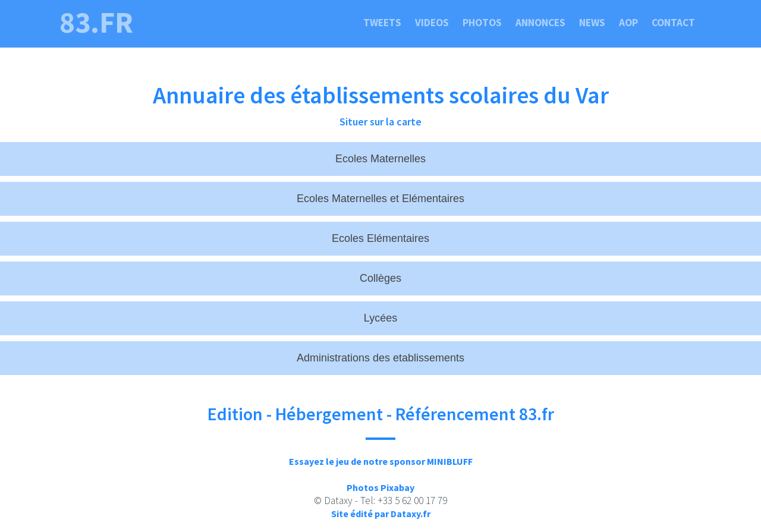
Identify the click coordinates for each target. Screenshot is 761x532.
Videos (432, 23)
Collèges (380, 278)
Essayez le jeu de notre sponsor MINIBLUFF (381, 461)
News (592, 23)
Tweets (382, 23)
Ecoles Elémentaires (380, 238)
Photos (482, 23)
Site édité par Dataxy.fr (381, 514)
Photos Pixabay (380, 487)
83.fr (96, 23)
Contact (673, 23)
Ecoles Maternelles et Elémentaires (380, 199)
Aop (628, 23)
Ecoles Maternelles (380, 159)
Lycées (380, 318)
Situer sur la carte (380, 122)
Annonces (540, 23)
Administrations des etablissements (380, 358)
